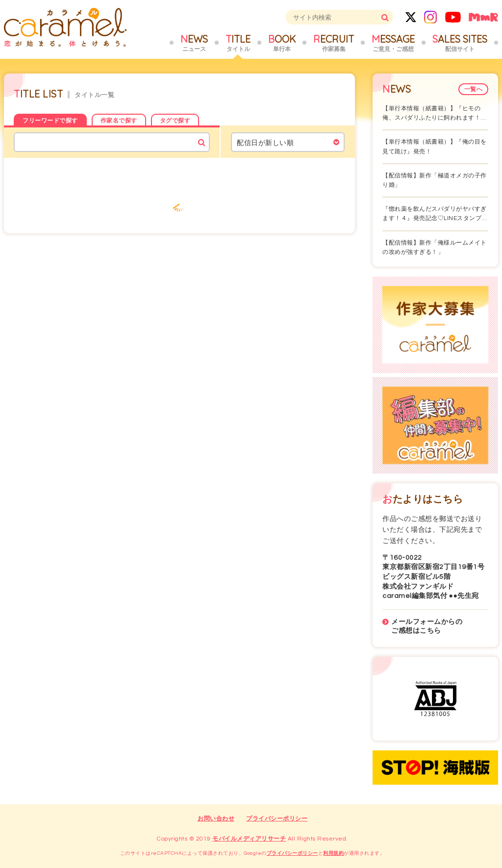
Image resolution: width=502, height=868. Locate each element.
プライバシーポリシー (277, 819)
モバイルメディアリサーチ (249, 839)
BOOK (282, 43)
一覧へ (474, 89)
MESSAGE (393, 43)
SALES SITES (460, 43)
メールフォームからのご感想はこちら (427, 626)
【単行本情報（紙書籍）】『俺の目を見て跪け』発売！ (435, 147)
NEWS (194, 43)
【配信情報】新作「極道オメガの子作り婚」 (435, 180)
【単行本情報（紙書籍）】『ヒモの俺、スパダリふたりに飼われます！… (434, 113)
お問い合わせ (216, 819)
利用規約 (333, 853)
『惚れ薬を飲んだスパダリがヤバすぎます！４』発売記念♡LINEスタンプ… (435, 214)
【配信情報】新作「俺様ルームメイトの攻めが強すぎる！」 (435, 248)
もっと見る (179, 204)
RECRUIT (334, 43)
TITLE (238, 43)
